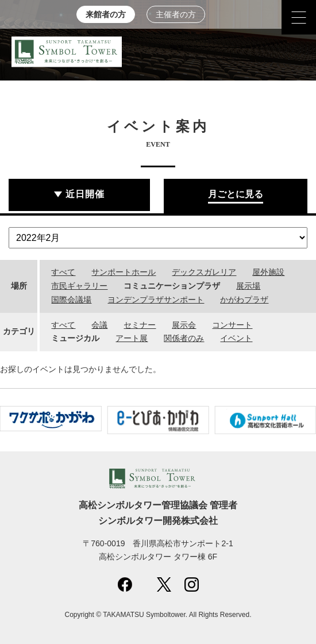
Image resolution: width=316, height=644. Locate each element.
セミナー (140, 325)
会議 (99, 325)
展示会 (184, 325)
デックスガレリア (204, 272)
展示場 (248, 286)
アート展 (132, 338)
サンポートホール (124, 272)
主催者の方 (176, 15)
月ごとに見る (236, 194)
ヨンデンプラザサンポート (156, 300)
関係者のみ (184, 338)
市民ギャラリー (79, 286)
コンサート (232, 325)
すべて (63, 272)
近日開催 (85, 194)
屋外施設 (268, 272)
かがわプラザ (244, 300)
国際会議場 (71, 300)
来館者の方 (106, 15)
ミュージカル (75, 338)
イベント (236, 338)
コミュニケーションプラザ (172, 286)
